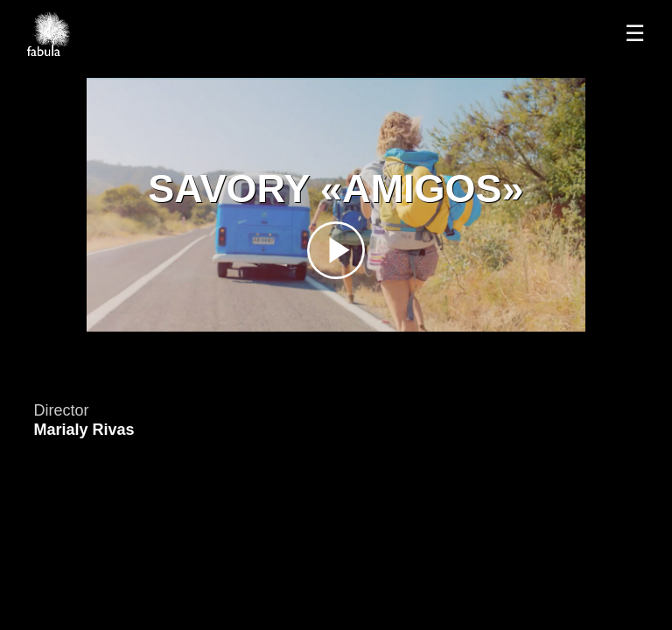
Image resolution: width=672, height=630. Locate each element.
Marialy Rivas (84, 430)
